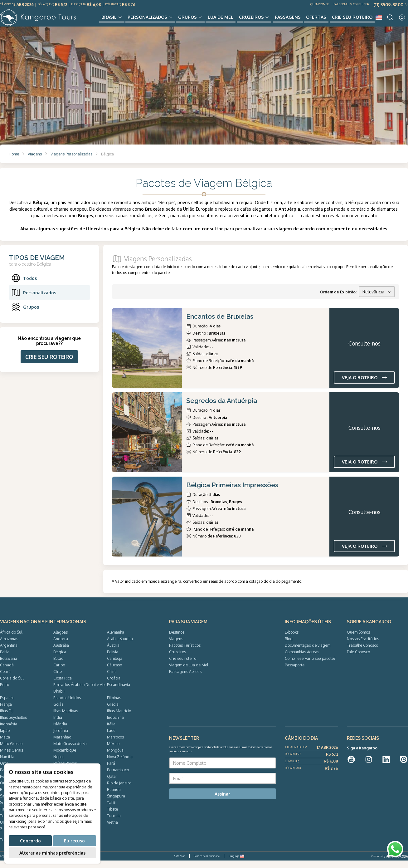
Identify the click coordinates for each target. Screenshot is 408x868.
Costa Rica (63, 685)
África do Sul (11, 640)
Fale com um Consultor (351, 4)
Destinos (177, 640)
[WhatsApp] (395, 849)
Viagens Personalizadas (71, 161)
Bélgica (60, 659)
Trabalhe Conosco (362, 653)
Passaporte (295, 672)
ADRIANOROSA (397, 864)
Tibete (112, 817)
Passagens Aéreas (185, 679)
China (112, 679)
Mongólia (115, 758)
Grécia (113, 712)
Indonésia (9, 731)
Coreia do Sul (12, 685)
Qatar (112, 784)
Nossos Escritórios (363, 646)
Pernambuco (118, 777)
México (113, 751)
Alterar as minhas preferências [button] (52, 853)
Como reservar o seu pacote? (310, 666)
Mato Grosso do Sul (70, 751)
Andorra (61, 646)
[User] (402, 21)
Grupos (190, 21)
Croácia (114, 685)
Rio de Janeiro (119, 790)
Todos (24, 286)
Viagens (35, 161)
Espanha (7, 705)
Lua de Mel (222, 21)
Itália (111, 731)
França (6, 712)
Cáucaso (114, 672)
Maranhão (62, 744)
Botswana (9, 666)
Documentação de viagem (308, 653)
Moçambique (65, 758)
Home (14, 161)
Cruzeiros (251, 21)
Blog (289, 646)
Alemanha (116, 640)
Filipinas (114, 705)
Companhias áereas (302, 659)
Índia (58, 725)
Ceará (5, 679)
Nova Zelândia (120, 764)
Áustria (113, 653)
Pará (111, 771)
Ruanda (114, 797)
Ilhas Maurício (119, 718)
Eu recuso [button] (74, 841)
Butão (58, 666)
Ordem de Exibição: (338, 299)
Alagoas (61, 640)
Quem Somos (320, 4)
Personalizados (151, 21)
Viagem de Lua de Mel (189, 672)
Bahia (5, 659)
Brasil (113, 21)
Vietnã (112, 830)
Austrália (61, 653)
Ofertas (314, 21)
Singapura (116, 803)
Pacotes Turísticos (185, 653)
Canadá (7, 672)
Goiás (58, 712)
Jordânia (61, 738)
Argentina (9, 653)
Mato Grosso (11, 751)
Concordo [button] (30, 841)
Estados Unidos (67, 705)
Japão (5, 738)
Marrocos (115, 744)
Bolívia (113, 659)
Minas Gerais (12, 758)
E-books (292, 640)
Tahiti (112, 810)
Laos (111, 738)
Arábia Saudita (120, 646)
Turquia (114, 823)
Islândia (60, 731)
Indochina (115, 725)
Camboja (115, 666)
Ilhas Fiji (7, 718)
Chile (58, 679)
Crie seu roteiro (349, 21)
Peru (4, 784)
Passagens (287, 21)
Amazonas (9, 646)
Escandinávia (119, 692)
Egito (5, 692)
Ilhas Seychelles (13, 725)
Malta (5, 744)
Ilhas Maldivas (66, 718)
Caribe (59, 672)
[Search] (390, 21)
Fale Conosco (358, 659)
